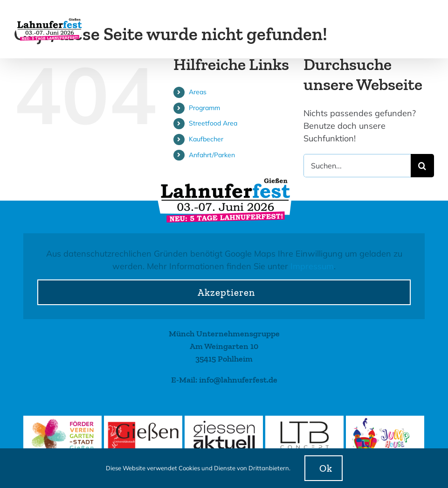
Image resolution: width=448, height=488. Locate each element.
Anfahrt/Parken (212, 155)
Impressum (312, 266)
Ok (326, 468)
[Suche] (422, 166)
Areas (198, 92)
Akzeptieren (226, 292)
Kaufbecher (206, 139)
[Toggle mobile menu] (429, 27)
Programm (204, 108)
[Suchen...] (357, 166)
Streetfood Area (213, 123)
